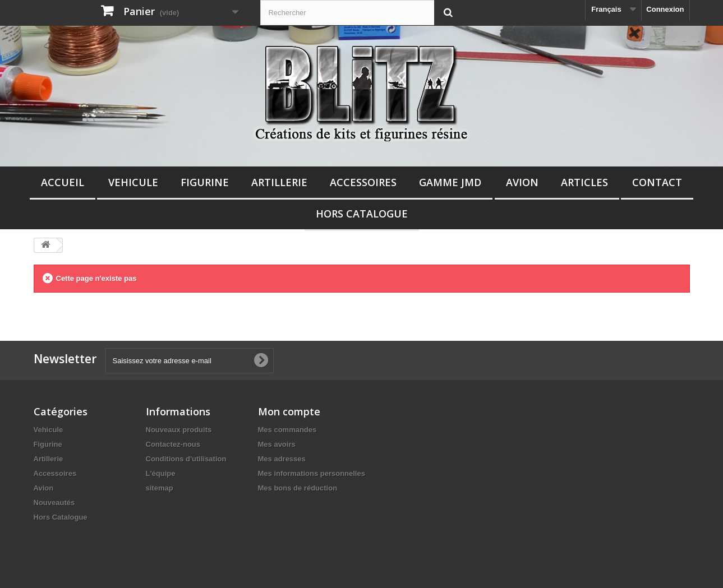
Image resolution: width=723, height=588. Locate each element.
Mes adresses (282, 459)
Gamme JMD (450, 182)
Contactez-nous (173, 444)
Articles (584, 182)
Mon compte (289, 411)
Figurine (205, 182)
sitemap (160, 488)
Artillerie (279, 182)
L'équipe (161, 473)
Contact (657, 182)
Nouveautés (54, 503)
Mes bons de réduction (298, 488)
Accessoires (363, 182)
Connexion (665, 9)
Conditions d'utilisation (186, 459)
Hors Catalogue (362, 214)
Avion (522, 182)
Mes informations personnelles (312, 473)
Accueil (63, 182)
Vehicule (133, 182)
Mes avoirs (277, 444)
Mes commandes (287, 430)
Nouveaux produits (179, 430)
